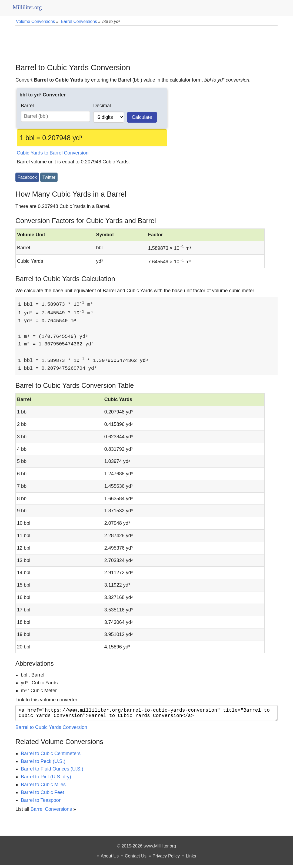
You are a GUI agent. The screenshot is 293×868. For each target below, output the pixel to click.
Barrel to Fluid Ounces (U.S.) (52, 772)
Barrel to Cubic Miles (43, 788)
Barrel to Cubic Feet (42, 795)
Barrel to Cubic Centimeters (51, 756)
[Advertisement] (146, 41)
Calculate (142, 117)
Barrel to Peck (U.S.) (43, 764)
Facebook (27, 177)
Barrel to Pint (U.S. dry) (46, 780)
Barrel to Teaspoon (41, 803)
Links (191, 859)
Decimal (102, 106)
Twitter (49, 177)
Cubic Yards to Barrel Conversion (53, 153)
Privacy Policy (166, 859)
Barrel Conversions (51, 812)
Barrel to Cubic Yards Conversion (51, 730)
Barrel (27, 106)
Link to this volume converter (46, 701)
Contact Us (136, 859)
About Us (110, 859)
